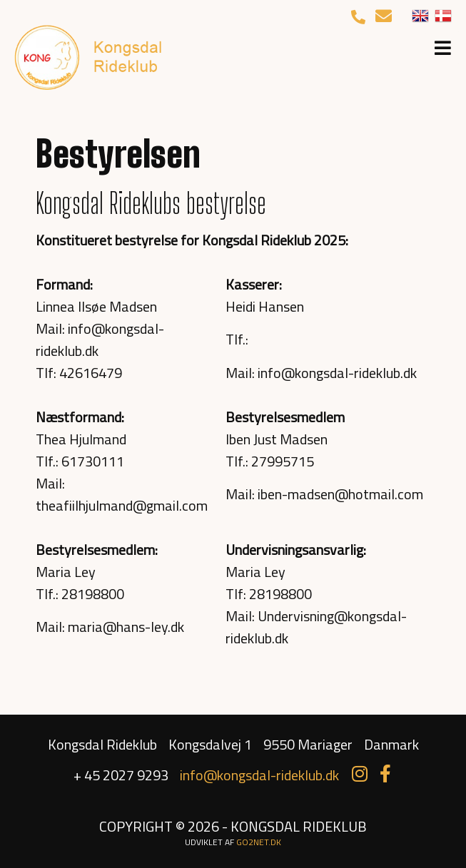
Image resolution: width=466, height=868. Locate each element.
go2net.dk (259, 842)
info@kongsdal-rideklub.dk (259, 775)
